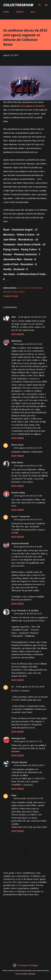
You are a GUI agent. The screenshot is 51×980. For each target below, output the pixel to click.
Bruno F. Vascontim (21, 516)
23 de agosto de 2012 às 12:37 (32, 317)
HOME (6, 12)
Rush (22, 292)
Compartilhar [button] (11, 296)
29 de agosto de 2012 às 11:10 (28, 741)
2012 (19, 288)
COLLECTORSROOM (18, 5)
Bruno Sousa (17, 445)
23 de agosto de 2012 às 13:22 (28, 344)
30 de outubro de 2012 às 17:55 (28, 798)
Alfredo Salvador (19, 762)
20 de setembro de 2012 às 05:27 (29, 765)
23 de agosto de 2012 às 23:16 (28, 613)
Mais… (34, 12)
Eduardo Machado (20, 543)
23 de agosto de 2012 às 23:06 (28, 547)
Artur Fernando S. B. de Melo (25, 610)
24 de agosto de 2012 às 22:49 (30, 687)
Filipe (14, 795)
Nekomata (17, 341)
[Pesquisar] (40, 5)
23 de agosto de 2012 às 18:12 (28, 519)
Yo (13, 687)
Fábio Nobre (17, 462)
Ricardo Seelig (11, 292)
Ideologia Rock (18, 738)
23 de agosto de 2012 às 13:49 (28, 496)
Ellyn (14, 317)
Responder (18, 334)
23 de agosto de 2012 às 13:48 (28, 466)
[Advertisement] (26, 926)
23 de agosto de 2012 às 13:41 (28, 448)
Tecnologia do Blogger (26, 965)
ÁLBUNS (20, 12)
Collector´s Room (32, 288)
